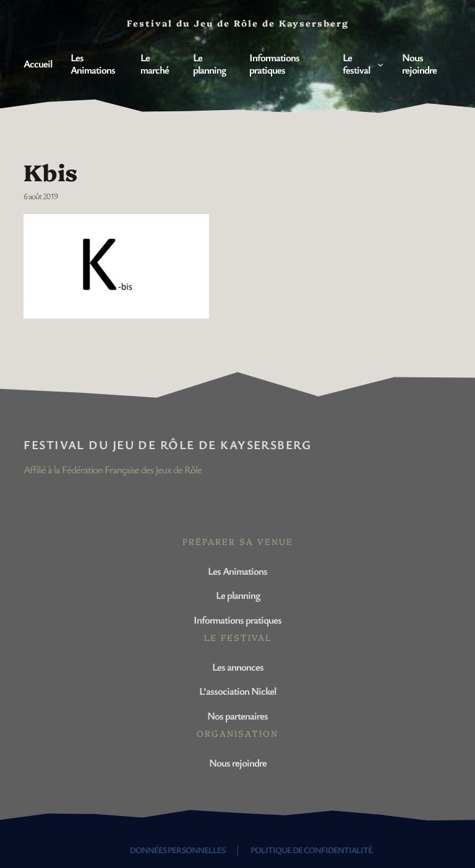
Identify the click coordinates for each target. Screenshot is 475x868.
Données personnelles (178, 850)
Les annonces (238, 667)
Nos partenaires (237, 715)
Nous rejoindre (238, 763)
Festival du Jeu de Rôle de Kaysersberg (167, 445)
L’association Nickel (237, 691)
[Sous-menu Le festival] (380, 64)
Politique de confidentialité (311, 850)
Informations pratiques (237, 620)
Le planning (238, 595)
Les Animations (237, 571)
